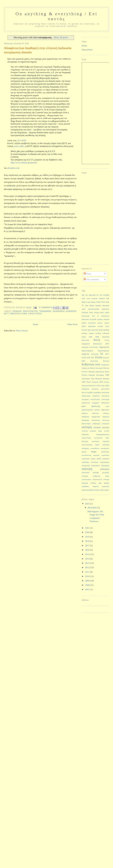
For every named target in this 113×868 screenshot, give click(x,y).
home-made (86, 316)
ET (98, 295)
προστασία (86, 472)
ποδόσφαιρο (105, 466)
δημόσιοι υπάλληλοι (90, 413)
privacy (100, 323)
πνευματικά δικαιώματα (91, 466)
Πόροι (107, 372)
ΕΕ (102, 354)
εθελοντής (106, 420)
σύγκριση (85, 483)
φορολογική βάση (88, 490)
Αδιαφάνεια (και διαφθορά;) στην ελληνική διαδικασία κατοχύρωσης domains (38, 50)
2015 (88, 554)
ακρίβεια (90, 392)
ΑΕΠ (90, 337)
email (84, 309)
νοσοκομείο (86, 459)
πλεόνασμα (94, 462)
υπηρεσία (96, 486)
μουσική (96, 455)
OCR (107, 302)
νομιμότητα (105, 455)
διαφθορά (71, 311)
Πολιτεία (85, 372)
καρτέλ (97, 445)
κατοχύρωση (35, 314)
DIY (83, 295)
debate (92, 305)
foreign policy (99, 312)
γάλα (108, 406)
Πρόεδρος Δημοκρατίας (96, 372)
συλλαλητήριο (87, 479)
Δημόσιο (86, 354)
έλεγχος (107, 382)
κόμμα (94, 452)
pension (100, 319)
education (106, 305)
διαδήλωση (86, 417)
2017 (88, 545)
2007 (88, 589)
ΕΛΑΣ (84, 358)
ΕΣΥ (93, 358)
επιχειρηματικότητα (103, 434)
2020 (88, 532)
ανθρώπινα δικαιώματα (101, 396)
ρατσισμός (106, 472)
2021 (88, 528)
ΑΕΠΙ (97, 337)
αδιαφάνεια (59, 311)
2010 (88, 576)
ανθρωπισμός (86, 396)
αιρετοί (84, 392)
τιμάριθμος (85, 486)
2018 (88, 541)
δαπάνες (97, 410)
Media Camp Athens (89, 302)
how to (95, 316)
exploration (105, 309)
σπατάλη (85, 476)
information (105, 316)
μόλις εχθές (19, 146)
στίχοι (107, 476)
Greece (102, 298)
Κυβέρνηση (88, 364)
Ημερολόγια (87, 49)
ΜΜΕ (98, 365)
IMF (108, 299)
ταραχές (107, 483)
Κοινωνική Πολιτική (100, 361)
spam (101, 330)
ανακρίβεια (97, 392)
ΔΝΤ (107, 344)
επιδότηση (85, 434)
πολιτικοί (104, 469)
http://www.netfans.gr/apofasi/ (24, 163)
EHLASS (92, 295)
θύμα (107, 438)
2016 (88, 550)
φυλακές (97, 490)
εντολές (107, 431)
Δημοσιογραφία (103, 351)
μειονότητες (105, 452)
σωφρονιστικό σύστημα (101, 479)
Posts (87, 274)
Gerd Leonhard (92, 299)
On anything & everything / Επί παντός (56, 16)
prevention (92, 323)
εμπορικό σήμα (18, 314)
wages (84, 337)
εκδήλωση (96, 424)
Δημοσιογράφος (88, 351)
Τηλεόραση (86, 379)
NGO (103, 302)
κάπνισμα (85, 441)
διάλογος (106, 413)
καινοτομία (95, 441)
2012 (88, 567)
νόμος (93, 459)
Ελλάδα (99, 357)
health (107, 312)
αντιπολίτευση (95, 399)
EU (101, 295)
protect (107, 323)
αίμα (103, 386)
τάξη (100, 483)
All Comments (91, 279)
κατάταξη (106, 445)
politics (84, 323)
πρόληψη (96, 472)
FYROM (106, 295)
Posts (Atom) (22, 331)
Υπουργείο (95, 382)
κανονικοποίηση (87, 445)
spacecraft (95, 330)
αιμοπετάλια (105, 389)
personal (106, 319)
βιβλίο (84, 406)
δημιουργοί (105, 410)
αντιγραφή (85, 399)
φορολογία (106, 486)
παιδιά (99, 459)
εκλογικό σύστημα (101, 427)
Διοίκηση (95, 354)
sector (107, 326)
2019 (88, 537)
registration (30, 311)
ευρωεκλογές (86, 438)
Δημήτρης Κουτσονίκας (90, 347)
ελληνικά (85, 431)
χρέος (107, 490)
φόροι (102, 490)
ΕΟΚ (89, 358)
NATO (98, 302)
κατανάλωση (95, 448)
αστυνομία (105, 399)
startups (91, 333)
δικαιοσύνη (96, 420)
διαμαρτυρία (96, 417)
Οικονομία (99, 368)
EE (87, 295)
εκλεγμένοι (105, 424)
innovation (85, 319)
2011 (88, 572)
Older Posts (72, 324)
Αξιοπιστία (85, 340)
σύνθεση (93, 483)
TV (83, 305)
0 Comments (46, 308)
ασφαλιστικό (86, 403)
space (89, 330)
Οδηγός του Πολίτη (88, 368)
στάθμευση (97, 476)
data (87, 305)
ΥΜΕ (84, 382)
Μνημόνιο (105, 365)
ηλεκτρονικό (98, 438)
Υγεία (89, 382)
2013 (88, 563)
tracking (98, 333)
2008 (88, 585)
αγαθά (107, 386)
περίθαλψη (85, 462)
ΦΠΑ (101, 382)
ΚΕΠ (83, 361)
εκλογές (87, 427)
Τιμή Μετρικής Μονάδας (100, 379)
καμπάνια (106, 441)
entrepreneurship (94, 309)
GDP (83, 299)
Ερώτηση (106, 358)
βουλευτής (96, 406)
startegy (85, 333)
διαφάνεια (106, 417)
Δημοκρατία (104, 347)
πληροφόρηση (104, 462)
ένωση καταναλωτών (89, 386)
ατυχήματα (96, 403)
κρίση (84, 452)
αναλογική (105, 392)
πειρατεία (106, 459)
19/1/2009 (22, 140)
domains (17, 311)
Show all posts (61, 37)
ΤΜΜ (107, 375)
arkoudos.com (13, 168)
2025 (88, 504)
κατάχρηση (86, 448)
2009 (88, 581)
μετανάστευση (87, 455)
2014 (88, 559)
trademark (45, 311)
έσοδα (98, 386)
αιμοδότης (95, 389)
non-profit (93, 319)
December (93, 508)
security (84, 330)
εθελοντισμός (86, 424)
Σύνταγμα (100, 375)
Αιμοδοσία (106, 337)
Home (36, 324)
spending (106, 330)
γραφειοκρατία (87, 410)
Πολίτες (106, 368)
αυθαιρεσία (105, 403)
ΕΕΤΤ (6, 314)
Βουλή (97, 340)
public (84, 326)
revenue (100, 326)
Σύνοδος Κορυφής (88, 375)
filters (91, 312)
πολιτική (87, 469)
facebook (85, 312)
